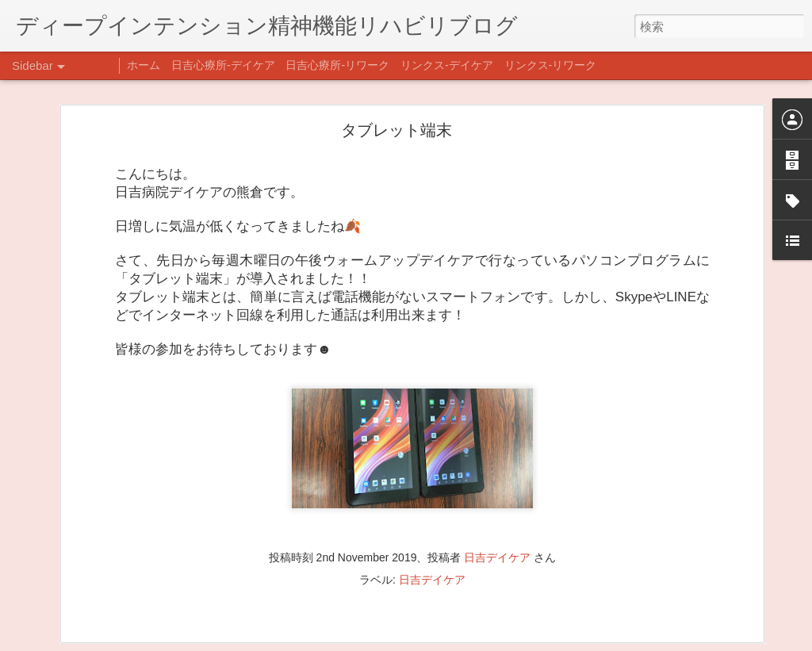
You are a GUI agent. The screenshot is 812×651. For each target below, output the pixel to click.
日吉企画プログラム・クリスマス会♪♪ (120, 596)
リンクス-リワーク (551, 65)
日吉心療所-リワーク (337, 65)
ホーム (144, 65)
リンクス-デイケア (447, 65)
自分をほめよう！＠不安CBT (101, 632)
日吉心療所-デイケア (223, 65)
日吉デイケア (497, 479)
